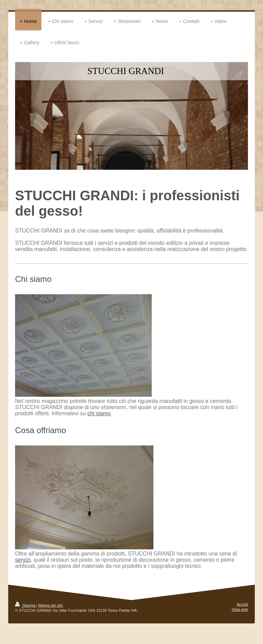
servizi (23, 560)
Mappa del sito (51, 605)
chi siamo (99, 413)
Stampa (26, 605)
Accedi (242, 604)
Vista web (240, 609)
